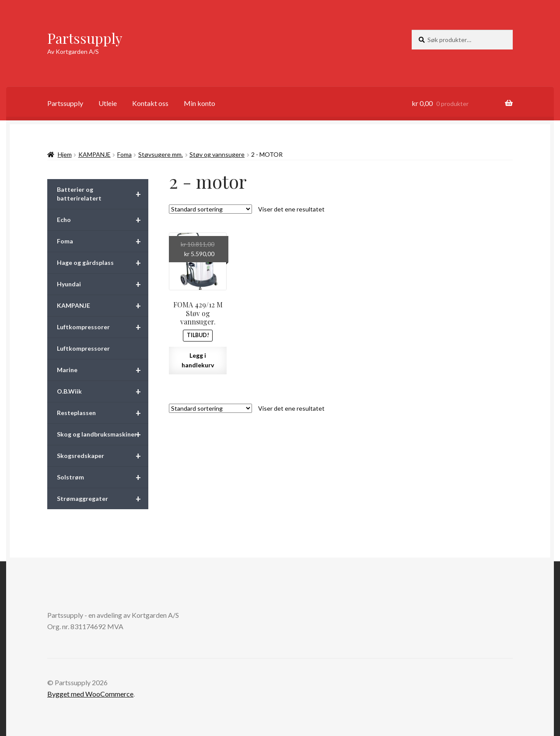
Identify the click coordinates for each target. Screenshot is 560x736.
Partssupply (85, 38)
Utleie (108, 103)
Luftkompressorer (103, 327)
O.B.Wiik (103, 391)
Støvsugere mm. (161, 154)
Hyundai (103, 284)
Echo (103, 220)
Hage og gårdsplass (103, 263)
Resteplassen (103, 413)
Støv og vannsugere (217, 154)
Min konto (199, 103)
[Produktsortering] (210, 209)
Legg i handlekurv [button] (198, 360)
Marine (103, 370)
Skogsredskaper (103, 456)
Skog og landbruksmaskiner (103, 434)
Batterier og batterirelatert (103, 194)
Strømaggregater (103, 499)
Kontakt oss (150, 103)
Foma (124, 154)
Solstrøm (103, 477)
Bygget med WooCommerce (90, 694)
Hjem (65, 154)
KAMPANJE (94, 154)
